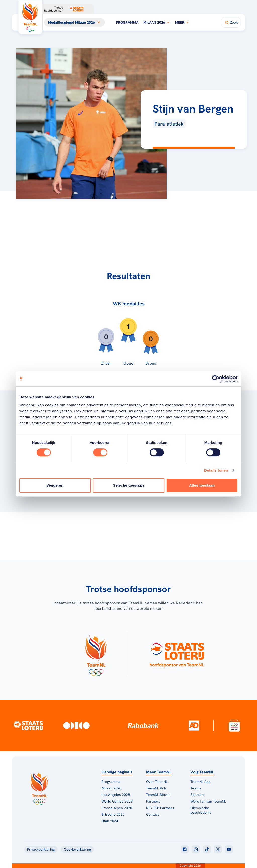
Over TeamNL (157, 782)
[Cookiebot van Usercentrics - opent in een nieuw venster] (216, 379)
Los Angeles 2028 (116, 795)
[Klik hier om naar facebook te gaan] (185, 849)
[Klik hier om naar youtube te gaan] (229, 849)
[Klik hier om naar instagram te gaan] (196, 849)
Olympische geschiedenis (201, 810)
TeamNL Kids (156, 788)
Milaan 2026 (157, 22)
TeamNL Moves (158, 795)
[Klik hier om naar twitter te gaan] (218, 849)
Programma (127, 22)
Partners (153, 801)
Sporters (198, 795)
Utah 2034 (110, 821)
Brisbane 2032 (113, 814)
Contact (152, 814)
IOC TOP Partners (160, 808)
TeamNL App (201, 782)
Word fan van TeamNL (208, 801)
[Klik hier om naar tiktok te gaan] (207, 849)
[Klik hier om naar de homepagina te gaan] (30, 17)
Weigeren (55, 485)
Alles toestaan (202, 485)
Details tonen (216, 470)
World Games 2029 (117, 801)
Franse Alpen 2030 (117, 808)
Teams (196, 788)
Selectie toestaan (129, 485)
